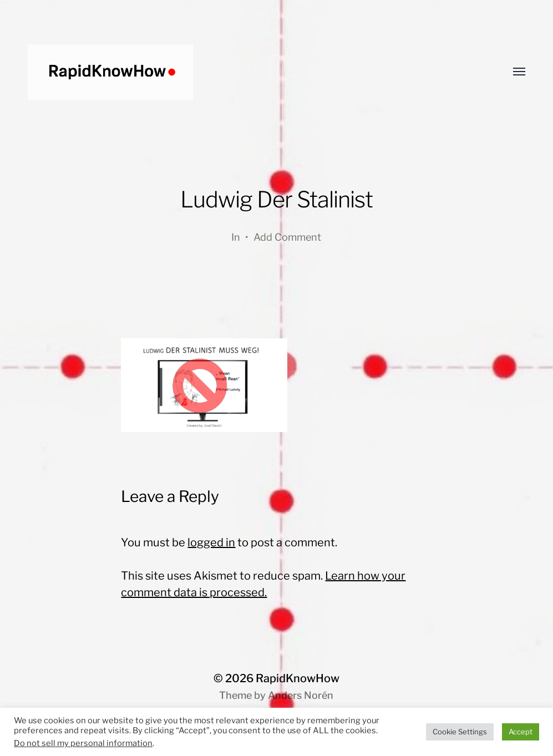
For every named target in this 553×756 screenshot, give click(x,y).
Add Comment (287, 237)
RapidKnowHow (298, 678)
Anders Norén (301, 695)
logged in (211, 542)
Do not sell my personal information (83, 743)
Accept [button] (521, 732)
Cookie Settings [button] (460, 732)
